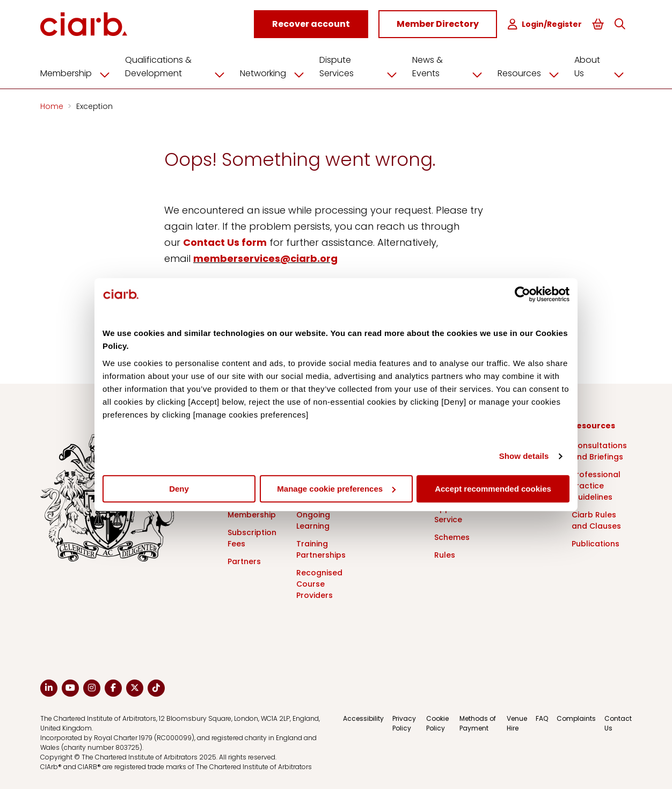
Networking (276, 74)
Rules (445, 555)
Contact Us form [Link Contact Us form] (225, 242)
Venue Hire (517, 723)
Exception (94, 106)
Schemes (452, 537)
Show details (524, 456)
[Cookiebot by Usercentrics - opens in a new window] (523, 294)
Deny (179, 489)
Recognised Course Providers (319, 584)
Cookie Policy (437, 723)
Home (53, 106)
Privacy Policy (404, 723)
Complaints (576, 718)
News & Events (451, 67)
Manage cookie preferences (336, 489)
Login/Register (545, 24)
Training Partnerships (321, 549)
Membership (79, 74)
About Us (603, 67)
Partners (244, 561)
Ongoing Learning (313, 520)
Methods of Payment (478, 723)
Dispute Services (362, 67)
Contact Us (618, 723)
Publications (596, 544)
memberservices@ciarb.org (265, 258)
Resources (532, 74)
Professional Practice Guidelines (596, 486)
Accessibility (363, 718)
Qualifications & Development (179, 67)
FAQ (542, 718)
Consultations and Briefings (599, 451)
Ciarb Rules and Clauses (596, 520)
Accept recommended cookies (493, 489)
